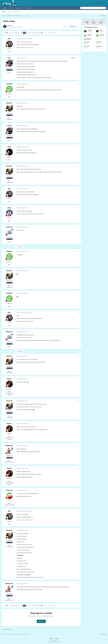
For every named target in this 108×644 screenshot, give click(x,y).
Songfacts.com (19, 8)
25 (13, 33)
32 (33, 33)
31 (30, 33)
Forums (4, 12)
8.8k (9, 221)
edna (9, 147)
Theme (51, 639)
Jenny (9, 208)
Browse (5, 9)
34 (38, 33)
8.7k (9, 118)
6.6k (9, 503)
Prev (7, 33)
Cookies (57, 639)
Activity (11, 8)
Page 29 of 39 (52, 33)
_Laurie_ (9, 126)
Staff (9, 12)
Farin (10, 25)
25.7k (9, 461)
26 (16, 33)
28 (22, 33)
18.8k (9, 242)
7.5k (9, 52)
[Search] (88, 8)
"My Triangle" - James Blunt (24, 575)
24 (10, 33)
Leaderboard (28, 8)
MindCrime (9, 446)
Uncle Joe (9, 227)
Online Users (16, 12)
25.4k (9, 73)
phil (9, 39)
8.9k (9, 392)
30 (27, 33)
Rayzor (9, 379)
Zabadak (9, 84)
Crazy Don (9, 490)
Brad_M (9, 103)
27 (19, 33)
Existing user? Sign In (100, 3)
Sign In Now (41, 621)
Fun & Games (19, 27)
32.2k (9, 160)
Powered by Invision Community (54, 642)
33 (36, 33)
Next (42, 33)
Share (65, 26)
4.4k (9, 97)
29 (24, 33)
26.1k (9, 141)
